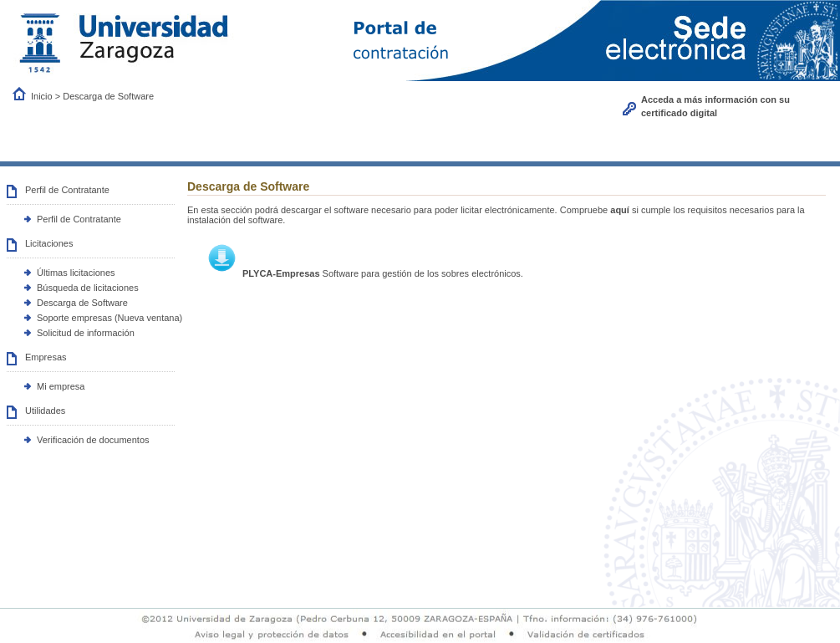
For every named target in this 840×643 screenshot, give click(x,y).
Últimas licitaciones (76, 273)
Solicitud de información (86, 333)
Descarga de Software (82, 303)
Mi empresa (61, 386)
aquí (620, 210)
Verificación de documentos (93, 440)
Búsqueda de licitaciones (88, 288)
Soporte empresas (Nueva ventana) (109, 318)
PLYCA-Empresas (281, 273)
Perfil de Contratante (79, 219)
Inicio (43, 96)
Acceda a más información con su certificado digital (715, 107)
